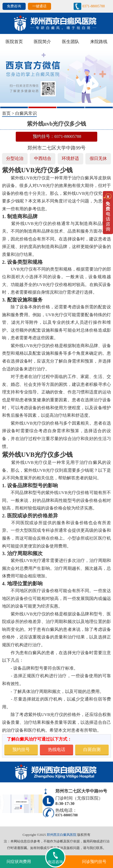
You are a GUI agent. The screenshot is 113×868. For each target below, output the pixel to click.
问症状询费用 (19, 862)
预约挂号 (21, 750)
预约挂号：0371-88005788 (57, 136)
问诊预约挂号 (94, 862)
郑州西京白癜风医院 (62, 835)
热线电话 (57, 750)
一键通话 (39, 6)
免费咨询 (14, 6)
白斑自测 (92, 750)
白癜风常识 (26, 113)
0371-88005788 (94, 6)
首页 (6, 113)
